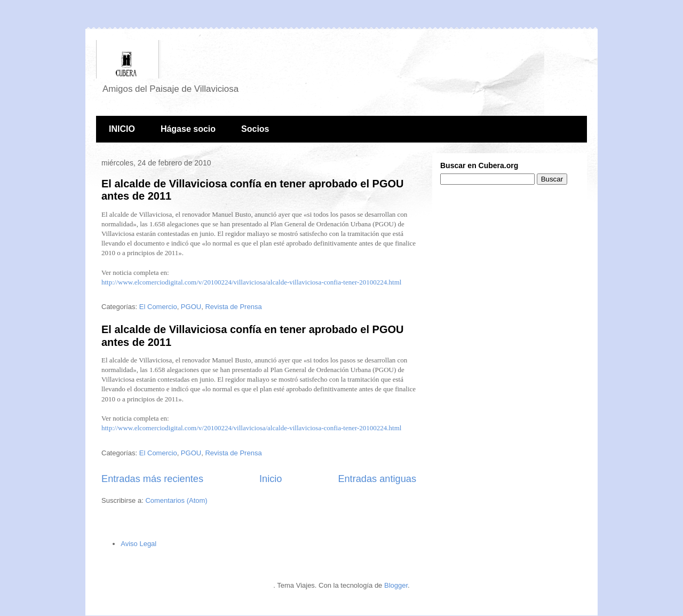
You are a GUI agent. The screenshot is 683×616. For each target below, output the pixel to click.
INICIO (122, 129)
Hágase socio (188, 129)
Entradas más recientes (152, 479)
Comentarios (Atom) (176, 500)
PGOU (191, 307)
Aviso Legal (138, 544)
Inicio (271, 479)
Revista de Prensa (233, 307)
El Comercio (158, 307)
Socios (255, 129)
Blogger (396, 585)
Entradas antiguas (377, 479)
